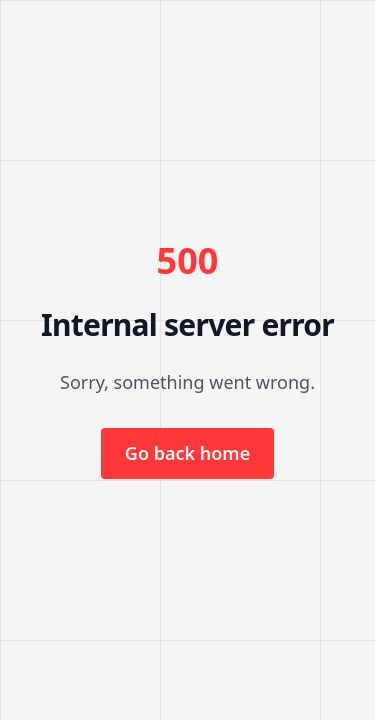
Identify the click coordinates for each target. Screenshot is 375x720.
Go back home (187, 453)
